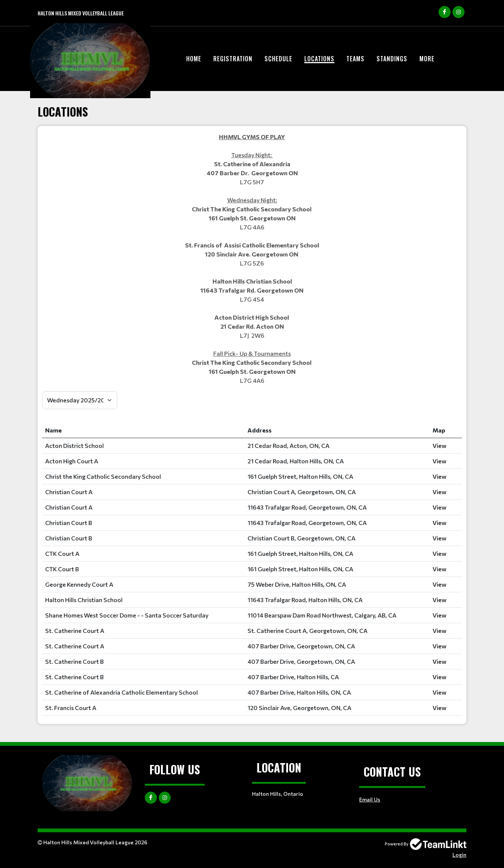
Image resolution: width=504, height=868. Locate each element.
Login (459, 855)
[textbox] (252, 259)
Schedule (278, 59)
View (439, 445)
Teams (355, 59)
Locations (319, 59)
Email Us (370, 799)
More (427, 59)
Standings (392, 59)
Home (194, 59)
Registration (233, 59)
